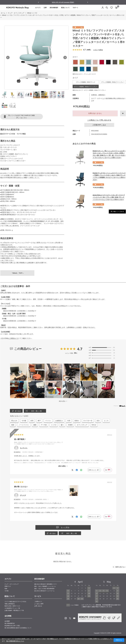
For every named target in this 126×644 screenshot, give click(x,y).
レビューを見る (98, 50)
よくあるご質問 (39, 604)
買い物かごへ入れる (117, 211)
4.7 (80, 349)
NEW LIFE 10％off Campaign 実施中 (63, 2)
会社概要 (7, 621)
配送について (65, 8)
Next (65, 58)
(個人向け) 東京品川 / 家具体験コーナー (46, 584)
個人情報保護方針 (10, 623)
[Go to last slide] (39, 2)
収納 (6, 589)
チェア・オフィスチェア (12, 584)
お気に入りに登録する (123, 113)
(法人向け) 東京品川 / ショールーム (44, 591)
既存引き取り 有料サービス (12, 606)
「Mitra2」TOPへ (17, 273)
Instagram (66, 618)
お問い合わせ (38, 606)
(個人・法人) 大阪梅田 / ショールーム (45, 586)
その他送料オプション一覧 (12, 608)
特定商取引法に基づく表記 (12, 626)
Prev (8, 58)
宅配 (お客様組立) (10, 604)
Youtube (74, 618)
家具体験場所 (54, 8)
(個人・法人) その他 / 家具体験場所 (44, 589)
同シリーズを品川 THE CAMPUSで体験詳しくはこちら (22, 117)
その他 (6, 591)
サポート (75, 8)
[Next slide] (88, 2)
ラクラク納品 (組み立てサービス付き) (15, 602)
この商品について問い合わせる (99, 120)
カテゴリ (38, 8)
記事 (45, 8)
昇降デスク (8, 586)
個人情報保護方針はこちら (15, 641)
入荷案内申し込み (99, 125)
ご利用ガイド (14, 338)
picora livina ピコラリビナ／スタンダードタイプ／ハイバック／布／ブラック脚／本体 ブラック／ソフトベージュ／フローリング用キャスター (109, 197)
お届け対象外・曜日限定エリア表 (14, 610)
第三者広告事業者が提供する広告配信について (18, 628)
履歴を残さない (121, 567)
